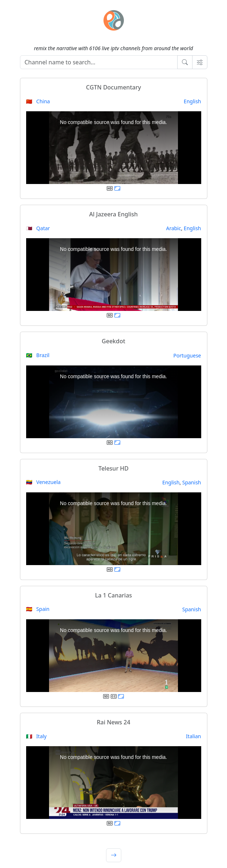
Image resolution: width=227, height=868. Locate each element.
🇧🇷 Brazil (38, 355)
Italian (193, 736)
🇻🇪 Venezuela (43, 482)
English (192, 101)
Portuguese (187, 355)
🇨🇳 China (38, 101)
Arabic (173, 228)
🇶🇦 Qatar (38, 228)
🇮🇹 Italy (37, 736)
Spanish (192, 482)
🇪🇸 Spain (38, 609)
